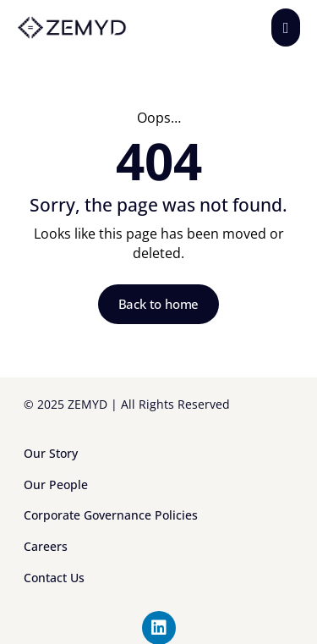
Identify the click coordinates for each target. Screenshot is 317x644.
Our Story (51, 453)
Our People (56, 484)
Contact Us (54, 578)
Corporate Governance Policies (111, 515)
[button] (286, 28)
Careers (46, 546)
